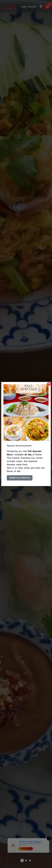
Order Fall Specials (20, 478)
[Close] (49, 384)
